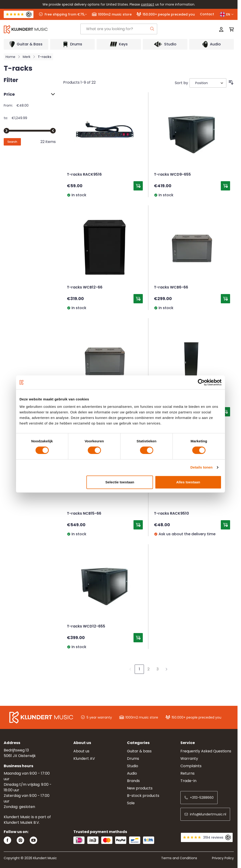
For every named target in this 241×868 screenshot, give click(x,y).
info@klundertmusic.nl (205, 814)
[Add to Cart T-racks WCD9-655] (225, 186)
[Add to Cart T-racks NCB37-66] (225, 412)
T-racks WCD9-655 (172, 175)
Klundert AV (84, 759)
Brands (133, 781)
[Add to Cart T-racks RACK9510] (225, 525)
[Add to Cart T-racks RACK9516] (138, 186)
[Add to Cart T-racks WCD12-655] (138, 638)
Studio (133, 766)
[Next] (166, 669)
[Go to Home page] (42, 29)
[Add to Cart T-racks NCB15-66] (138, 525)
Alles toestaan (188, 482)
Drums (133, 759)
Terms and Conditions (179, 858)
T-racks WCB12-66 (85, 288)
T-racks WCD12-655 (86, 627)
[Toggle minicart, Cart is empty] (230, 29)
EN (227, 14)
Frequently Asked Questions (206, 751)
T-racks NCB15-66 (84, 514)
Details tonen (201, 467)
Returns (187, 773)
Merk (27, 57)
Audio (132, 773)
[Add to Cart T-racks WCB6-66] (225, 299)
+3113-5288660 (199, 798)
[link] (130, 669)
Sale (131, 803)
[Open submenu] (26, 44)
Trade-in (188, 781)
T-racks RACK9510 (171, 514)
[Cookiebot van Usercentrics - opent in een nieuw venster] (201, 382)
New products (140, 788)
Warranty (189, 759)
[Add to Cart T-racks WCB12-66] (138, 299)
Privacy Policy (223, 858)
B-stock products (143, 796)
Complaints (191, 766)
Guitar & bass (139, 751)
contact (148, 4)
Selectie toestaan (120, 482)
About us (81, 751)
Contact (207, 14)
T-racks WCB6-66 (171, 288)
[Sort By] (208, 83)
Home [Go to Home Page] (10, 57)
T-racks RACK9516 (84, 175)
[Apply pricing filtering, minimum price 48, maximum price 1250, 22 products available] (12, 142)
